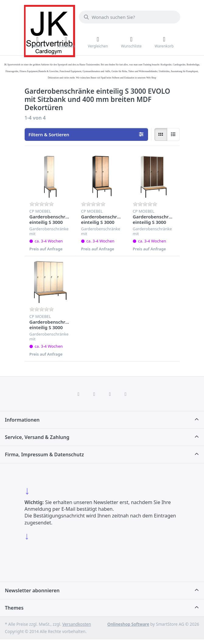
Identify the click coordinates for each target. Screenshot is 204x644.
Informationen (22, 420)
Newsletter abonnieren (32, 590)
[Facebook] (78, 394)
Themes (14, 608)
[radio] (161, 134)
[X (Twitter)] (94, 394)
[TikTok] (110, 394)
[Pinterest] (126, 394)
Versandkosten (77, 624)
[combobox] (130, 17)
